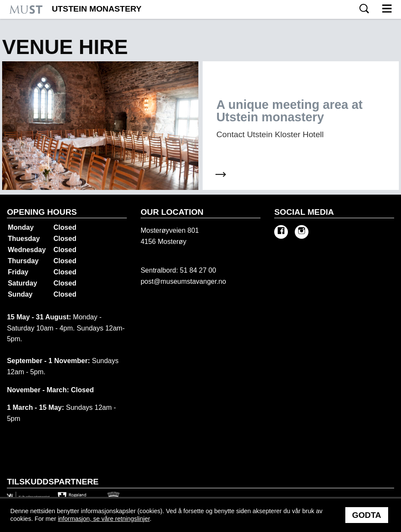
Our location (172, 212)
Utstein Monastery (97, 9)
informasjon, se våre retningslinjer (104, 519)
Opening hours (42, 212)
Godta (367, 515)
